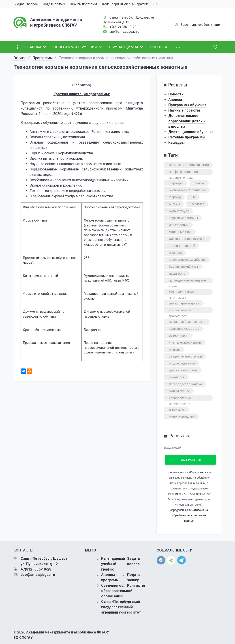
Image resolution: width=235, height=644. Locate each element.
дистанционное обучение (188, 239)
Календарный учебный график (113, 564)
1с (194, 197)
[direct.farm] (171, 560)
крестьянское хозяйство (187, 260)
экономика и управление (187, 190)
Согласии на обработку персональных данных (190, 515)
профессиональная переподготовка (183, 172)
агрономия (177, 409)
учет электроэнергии (185, 342)
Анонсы (175, 100)
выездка (175, 253)
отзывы (175, 349)
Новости (176, 94)
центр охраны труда (184, 303)
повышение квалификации (189, 165)
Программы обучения (187, 105)
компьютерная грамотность (180, 311)
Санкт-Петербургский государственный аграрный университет (121, 607)
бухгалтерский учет (184, 267)
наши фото (177, 274)
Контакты (136, 585)
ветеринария (179, 336)
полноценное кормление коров (187, 281)
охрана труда (179, 211)
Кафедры (176, 143)
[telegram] (182, 560)
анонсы (174, 204)
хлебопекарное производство (180, 399)
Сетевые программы (187, 137)
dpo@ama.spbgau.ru (124, 32)
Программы (43, 58)
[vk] (161, 560)
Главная (20, 58)
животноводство (182, 416)
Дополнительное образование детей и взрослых (187, 121)
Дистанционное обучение (191, 132)
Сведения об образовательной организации (117, 591)
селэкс (200, 183)
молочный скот (180, 232)
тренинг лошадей (182, 246)
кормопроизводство (184, 329)
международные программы (182, 292)
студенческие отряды (185, 356)
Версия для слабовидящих (201, 25)
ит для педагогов (182, 363)
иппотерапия (179, 225)
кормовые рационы (183, 218)
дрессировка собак (183, 370)
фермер (175, 197)
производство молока (185, 384)
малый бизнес (179, 391)
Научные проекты (184, 110)
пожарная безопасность (187, 322)
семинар (198, 204)
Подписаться (190, 460)
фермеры (176, 183)
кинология (177, 377)
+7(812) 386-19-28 (123, 27)
